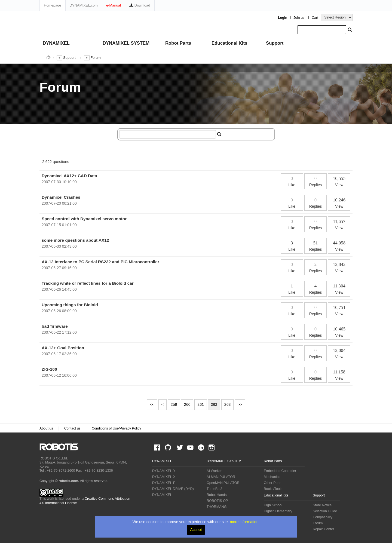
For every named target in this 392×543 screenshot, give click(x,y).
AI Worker (214, 471)
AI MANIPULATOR (221, 477)
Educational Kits (229, 43)
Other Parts (272, 483)
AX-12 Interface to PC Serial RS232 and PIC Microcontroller (100, 262)
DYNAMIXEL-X (164, 477)
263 (227, 404)
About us (46, 428)
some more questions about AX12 (75, 240)
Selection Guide (325, 511)
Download (140, 5)
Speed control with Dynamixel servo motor (84, 219)
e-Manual (114, 5)
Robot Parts (178, 43)
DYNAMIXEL (56, 43)
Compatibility (323, 517)
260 (187, 404)
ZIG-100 (49, 369)
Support (275, 43)
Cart (315, 18)
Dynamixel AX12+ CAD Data (69, 176)
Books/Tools (273, 489)
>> (240, 404)
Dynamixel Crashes (61, 197)
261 (200, 404)
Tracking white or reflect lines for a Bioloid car (88, 283)
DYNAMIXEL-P (164, 483)
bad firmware (55, 326)
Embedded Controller (280, 471)
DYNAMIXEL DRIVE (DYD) (173, 489)
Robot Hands (217, 495)
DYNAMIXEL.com (84, 5)
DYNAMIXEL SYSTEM (126, 43)
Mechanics (272, 477)
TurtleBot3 (215, 489)
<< (152, 404)
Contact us (72, 428)
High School (273, 505)
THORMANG (217, 507)
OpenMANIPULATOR (223, 483)
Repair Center (323, 529)
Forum (318, 523)
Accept (196, 530)
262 (214, 404)
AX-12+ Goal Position (63, 348)
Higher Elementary (278, 511)
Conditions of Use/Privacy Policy (116, 428)
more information (244, 522)
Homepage (53, 5)
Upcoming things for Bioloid (70, 305)
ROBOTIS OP (217, 501)
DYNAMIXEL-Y (164, 471)
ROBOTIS (61, 447)
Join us (299, 18)
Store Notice (322, 505)
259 (174, 404)
